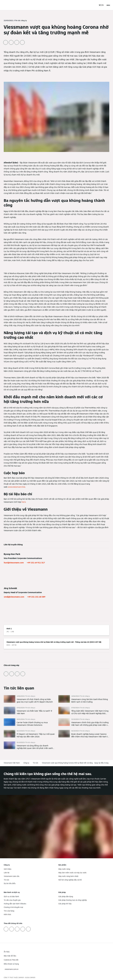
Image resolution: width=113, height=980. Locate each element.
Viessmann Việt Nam (12, 763)
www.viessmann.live (17, 487)
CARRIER (33, 978)
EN (103, 5)
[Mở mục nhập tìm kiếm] (95, 5)
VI (100, 5)
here (24, 502)
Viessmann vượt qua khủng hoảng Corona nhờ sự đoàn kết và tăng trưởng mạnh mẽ (74, 763)
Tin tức (36, 763)
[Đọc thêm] (29, 699)
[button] (102, 763)
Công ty (26, 763)
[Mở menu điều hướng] (108, 5)
